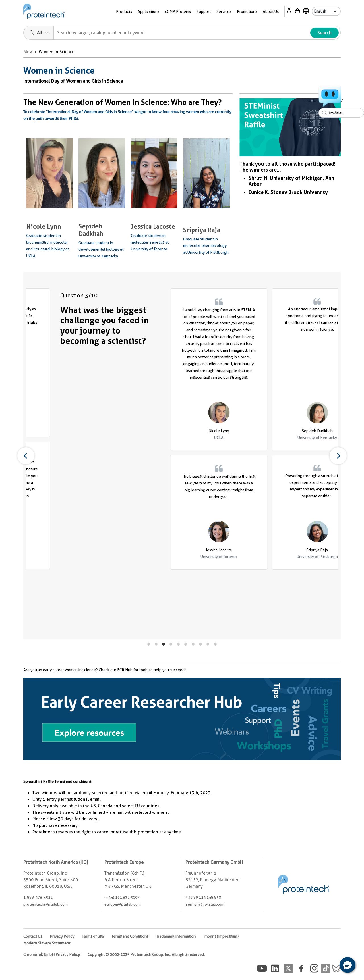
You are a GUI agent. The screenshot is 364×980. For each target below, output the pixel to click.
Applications (148, 11)
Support (204, 11)
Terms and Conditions (130, 936)
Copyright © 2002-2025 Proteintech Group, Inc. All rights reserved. (146, 954)
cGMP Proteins (178, 11)
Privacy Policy (62, 936)
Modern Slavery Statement (47, 943)
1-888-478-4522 (38, 897)
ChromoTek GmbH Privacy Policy (52, 954)
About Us (271, 11)
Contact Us (33, 936)
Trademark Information (176, 936)
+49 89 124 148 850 (203, 897)
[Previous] (26, 456)
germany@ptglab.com (205, 904)
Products (124, 11)
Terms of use (93, 936)
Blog (28, 52)
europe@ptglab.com (123, 904)
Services (224, 11)
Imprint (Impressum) (221, 936)
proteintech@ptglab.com (45, 904)
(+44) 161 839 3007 (122, 897)
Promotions (247, 11)
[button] (348, 965)
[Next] (338, 456)
